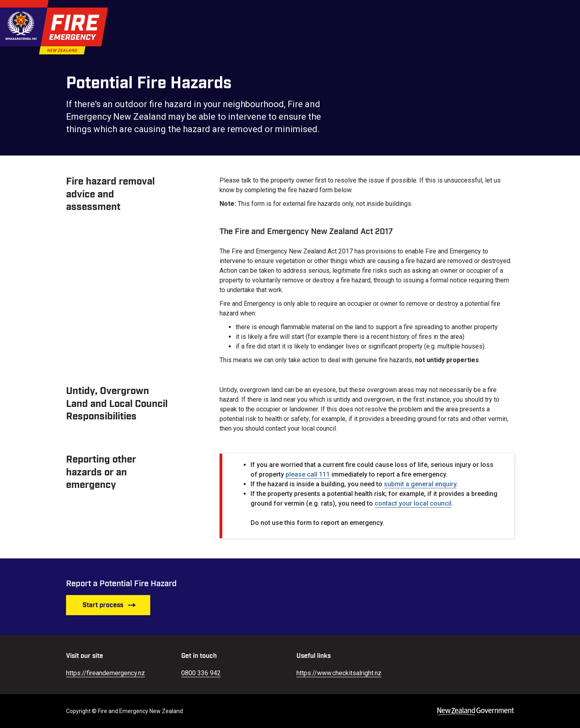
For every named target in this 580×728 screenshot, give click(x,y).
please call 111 (308, 474)
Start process (109, 605)
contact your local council (413, 503)
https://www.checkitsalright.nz (339, 673)
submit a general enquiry (420, 484)
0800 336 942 (201, 673)
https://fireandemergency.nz (106, 673)
